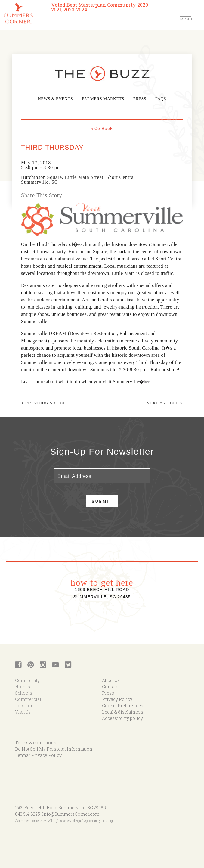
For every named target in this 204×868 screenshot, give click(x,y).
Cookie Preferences (123, 705)
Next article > (165, 403)
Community (27, 680)
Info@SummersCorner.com (71, 814)
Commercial (28, 699)
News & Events (57, 99)
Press (138, 99)
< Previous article (45, 403)
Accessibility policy (122, 718)
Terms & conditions (36, 742)
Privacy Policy (117, 699)
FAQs (159, 99)
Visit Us (23, 712)
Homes (23, 686)
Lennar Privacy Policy (38, 755)
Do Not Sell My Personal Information (54, 749)
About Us (111, 680)
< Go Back (102, 128)
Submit (102, 501)
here (148, 382)
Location (24, 705)
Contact (110, 686)
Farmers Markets (103, 99)
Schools (24, 693)
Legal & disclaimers (123, 712)
